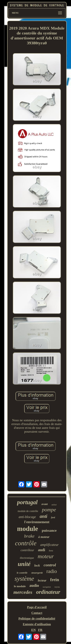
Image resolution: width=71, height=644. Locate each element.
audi (41, 550)
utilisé (54, 505)
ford (53, 517)
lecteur (42, 580)
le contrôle (22, 573)
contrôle (26, 543)
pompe (49, 510)
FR (40, 630)
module (28, 529)
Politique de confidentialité (37, 619)
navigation (47, 587)
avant (45, 504)
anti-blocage (27, 517)
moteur (46, 556)
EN (34, 630)
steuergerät (37, 573)
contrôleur (27, 550)
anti (44, 516)
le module (20, 586)
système (24, 579)
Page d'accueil (37, 607)
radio (52, 571)
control (50, 565)
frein (55, 580)
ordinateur (48, 592)
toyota (57, 587)
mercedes (23, 592)
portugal (27, 502)
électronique (27, 558)
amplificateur (50, 545)
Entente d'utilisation (37, 624)
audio (34, 585)
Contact (37, 613)
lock (37, 565)
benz (51, 551)
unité (24, 564)
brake (29, 536)
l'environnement (37, 522)
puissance (49, 530)
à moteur (44, 537)
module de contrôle (28, 511)
